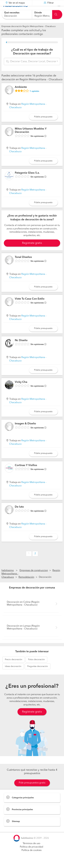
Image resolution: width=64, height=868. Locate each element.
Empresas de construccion (34, 578)
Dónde (38, 13)
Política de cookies (31, 858)
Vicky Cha (21, 389)
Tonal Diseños (23, 265)
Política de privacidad (31, 854)
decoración (14, 667)
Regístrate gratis (32, 719)
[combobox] (17, 14)
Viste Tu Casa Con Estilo (30, 306)
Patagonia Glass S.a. (27, 180)
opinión (34, 99)
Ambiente (21, 95)
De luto (19, 514)
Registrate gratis (32, 250)
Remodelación (26, 585)
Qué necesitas (12, 13)
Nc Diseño (21, 348)
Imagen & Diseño (25, 431)
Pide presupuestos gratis (32, 790)
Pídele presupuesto (43, 124)
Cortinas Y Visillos (26, 473)
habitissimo (8, 578)
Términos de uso (31, 851)
